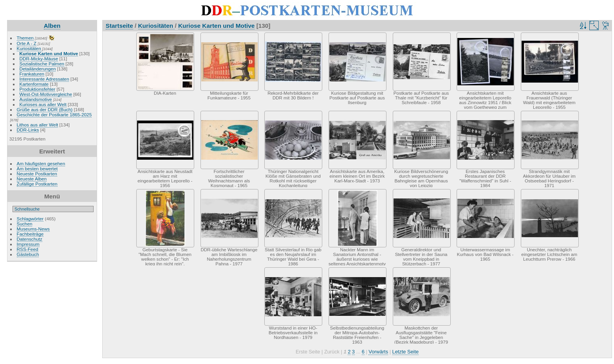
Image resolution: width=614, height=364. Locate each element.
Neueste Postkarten (37, 174)
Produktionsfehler (38, 89)
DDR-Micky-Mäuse (39, 59)
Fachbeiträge (30, 234)
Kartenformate (34, 84)
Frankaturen (32, 74)
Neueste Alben (32, 179)
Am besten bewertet (37, 168)
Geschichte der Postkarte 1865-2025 (54, 114)
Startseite (119, 26)
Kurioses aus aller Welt (43, 104)
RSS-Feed (28, 249)
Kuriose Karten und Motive (49, 53)
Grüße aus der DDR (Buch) (45, 109)
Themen (25, 38)
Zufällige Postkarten (37, 184)
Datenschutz (30, 239)
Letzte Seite (406, 352)
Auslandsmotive (36, 99)
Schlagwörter (30, 219)
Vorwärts (378, 352)
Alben (52, 26)
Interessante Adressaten (44, 79)
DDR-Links (28, 130)
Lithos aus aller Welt (38, 125)
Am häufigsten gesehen (41, 163)
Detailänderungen (38, 69)
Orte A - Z (27, 43)
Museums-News (33, 229)
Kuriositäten (30, 48)
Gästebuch (28, 254)
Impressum (28, 244)
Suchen (25, 224)
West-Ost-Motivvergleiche (46, 94)
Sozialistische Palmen (42, 64)
